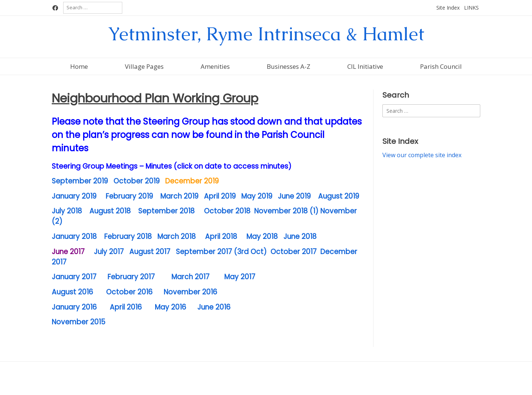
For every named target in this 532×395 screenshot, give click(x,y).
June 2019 (295, 196)
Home (79, 66)
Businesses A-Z (289, 66)
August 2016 (73, 292)
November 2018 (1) (286, 211)
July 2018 (67, 211)
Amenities (215, 66)
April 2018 (221, 237)
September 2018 (166, 211)
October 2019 (137, 181)
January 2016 (75, 307)
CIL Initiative (365, 66)
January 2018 (74, 237)
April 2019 (220, 196)
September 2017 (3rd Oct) (221, 252)
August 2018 (110, 211)
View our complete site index (422, 155)
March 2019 (179, 196)
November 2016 (190, 292)
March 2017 (190, 277)
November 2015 (79, 322)
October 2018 (227, 211)
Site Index (448, 8)
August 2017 (150, 252)
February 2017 (131, 277)
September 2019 (80, 181)
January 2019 (74, 196)
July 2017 (108, 252)
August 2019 (338, 196)
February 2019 (129, 196)
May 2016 (170, 307)
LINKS (471, 8)
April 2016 (126, 307)
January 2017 (74, 277)
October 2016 (129, 292)
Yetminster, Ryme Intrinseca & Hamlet (266, 34)
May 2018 (262, 237)
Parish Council (441, 66)
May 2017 (240, 277)
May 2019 (257, 196)
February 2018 (128, 237)
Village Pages (144, 66)
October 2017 (294, 252)
